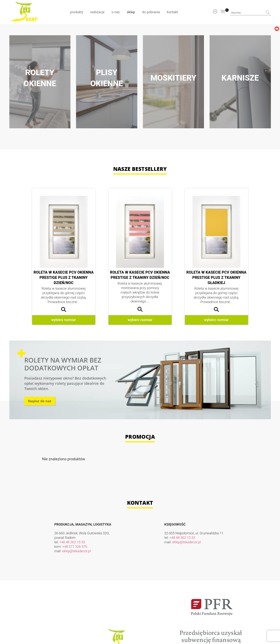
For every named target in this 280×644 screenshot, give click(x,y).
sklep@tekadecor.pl (76, 551)
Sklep (131, 12)
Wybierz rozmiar (64, 320)
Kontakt (173, 12)
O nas (116, 12)
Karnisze (240, 78)
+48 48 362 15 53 (72, 542)
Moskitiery (173, 78)
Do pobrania (151, 12)
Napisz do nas (40, 401)
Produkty (77, 12)
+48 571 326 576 (75, 547)
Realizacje (97, 12)
